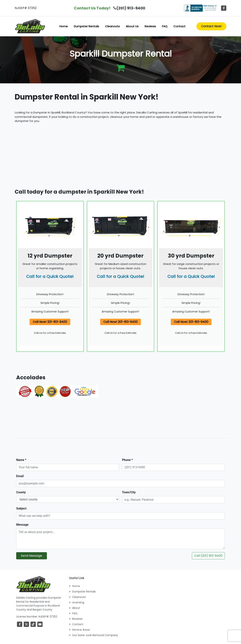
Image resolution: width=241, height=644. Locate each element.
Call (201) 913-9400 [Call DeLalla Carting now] (208, 556)
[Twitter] (26, 624)
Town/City (129, 492)
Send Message (32, 556)
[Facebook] (224, 8)
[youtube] (40, 624)
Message (22, 525)
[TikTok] (33, 624)
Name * (21, 460)
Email (20, 476)
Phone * (127, 460)
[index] (30, 26)
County (21, 492)
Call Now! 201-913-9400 (50, 322)
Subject (21, 508)
